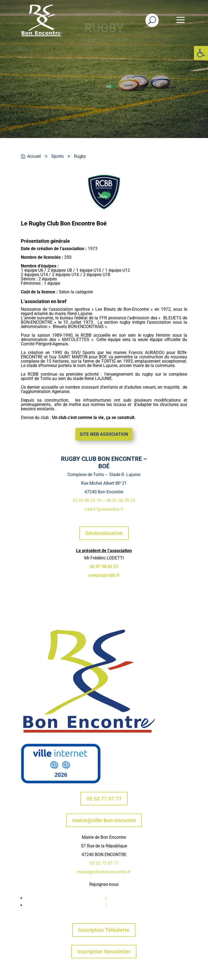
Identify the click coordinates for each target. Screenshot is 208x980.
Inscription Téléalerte (104, 930)
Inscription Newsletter (104, 952)
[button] (201, 53)
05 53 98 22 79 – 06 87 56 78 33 (104, 501)
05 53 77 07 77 (104, 799)
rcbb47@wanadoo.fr (104, 509)
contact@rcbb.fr (104, 575)
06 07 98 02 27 (104, 567)
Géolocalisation (104, 533)
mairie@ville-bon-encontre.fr (104, 872)
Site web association (104, 434)
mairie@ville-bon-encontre (104, 820)
